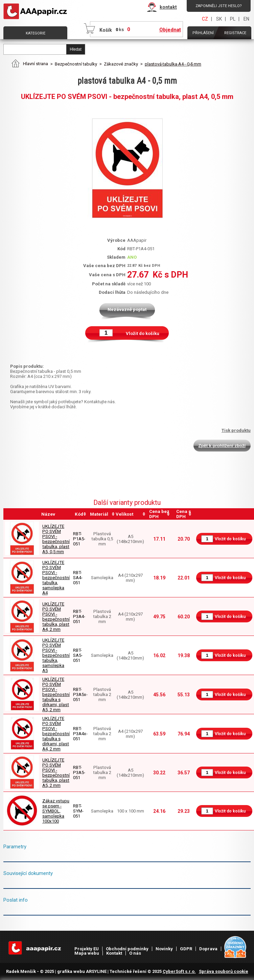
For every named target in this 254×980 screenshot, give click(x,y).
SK (219, 19)
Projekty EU (87, 949)
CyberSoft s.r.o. (179, 971)
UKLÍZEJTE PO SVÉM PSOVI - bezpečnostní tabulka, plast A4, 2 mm (56, 617)
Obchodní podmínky (127, 949)
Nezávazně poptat (127, 310)
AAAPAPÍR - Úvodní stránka (37, 11)
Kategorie (36, 33)
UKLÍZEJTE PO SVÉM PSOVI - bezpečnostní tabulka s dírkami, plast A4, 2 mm (56, 734)
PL (233, 19)
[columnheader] (80, 514)
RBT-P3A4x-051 (80, 734)
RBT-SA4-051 (78, 578)
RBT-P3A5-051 (79, 772)
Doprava (208, 949)
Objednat (170, 30)
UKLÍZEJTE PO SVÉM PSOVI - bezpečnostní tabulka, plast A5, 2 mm (56, 773)
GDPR (186, 949)
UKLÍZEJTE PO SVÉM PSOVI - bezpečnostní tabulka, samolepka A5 (56, 655)
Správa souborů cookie (224, 971)
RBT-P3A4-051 (79, 616)
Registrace (235, 33)
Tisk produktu (236, 430)
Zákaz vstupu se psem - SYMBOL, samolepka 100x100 (56, 811)
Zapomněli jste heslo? (219, 6)
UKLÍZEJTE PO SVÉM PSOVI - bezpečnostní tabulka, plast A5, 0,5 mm (56, 539)
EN (246, 19)
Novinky (164, 949)
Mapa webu (87, 953)
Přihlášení (203, 33)
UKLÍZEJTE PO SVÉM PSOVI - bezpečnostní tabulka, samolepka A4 (56, 578)
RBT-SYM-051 (78, 811)
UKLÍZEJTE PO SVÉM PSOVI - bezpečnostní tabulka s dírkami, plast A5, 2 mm (56, 694)
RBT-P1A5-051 (79, 539)
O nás (135, 953)
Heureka (236, 947)
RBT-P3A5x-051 (80, 694)
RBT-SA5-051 (78, 655)
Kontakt (114, 953)
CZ (205, 19)
